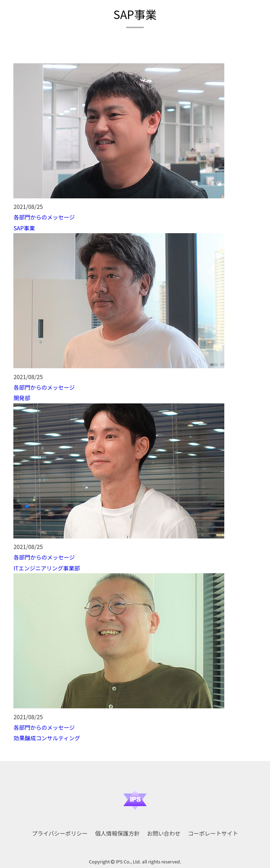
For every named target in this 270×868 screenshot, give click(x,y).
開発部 (22, 397)
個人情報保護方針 (117, 831)
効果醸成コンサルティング (47, 736)
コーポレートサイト (213, 831)
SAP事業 (24, 228)
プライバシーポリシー (60, 831)
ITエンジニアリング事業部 (47, 567)
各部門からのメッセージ (44, 217)
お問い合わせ (164, 831)
